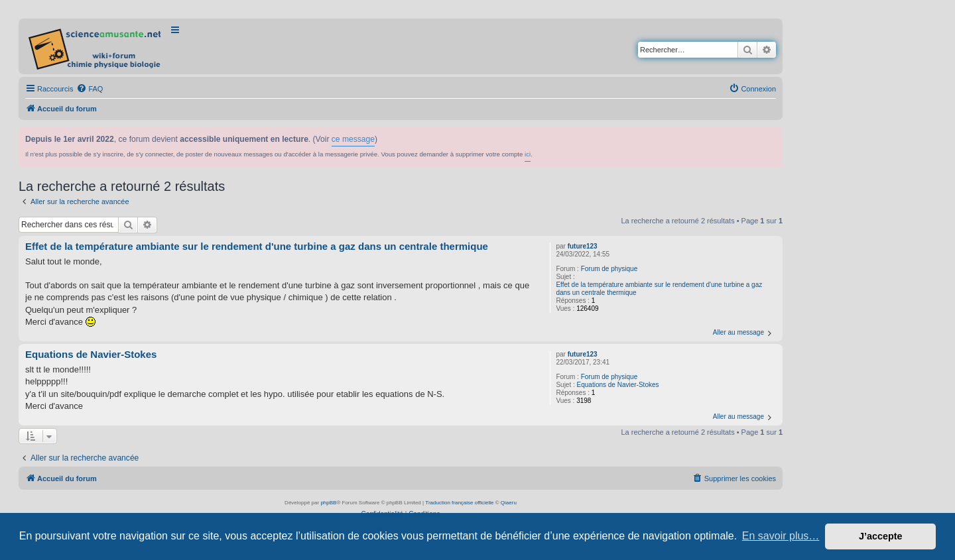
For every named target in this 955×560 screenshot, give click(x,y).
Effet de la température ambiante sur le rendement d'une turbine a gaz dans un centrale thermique (659, 289)
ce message (353, 139)
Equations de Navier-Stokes (618, 385)
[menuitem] (90, 89)
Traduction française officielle (459, 503)
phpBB (328, 503)
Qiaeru (509, 503)
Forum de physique (609, 269)
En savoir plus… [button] (781, 536)
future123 (583, 246)
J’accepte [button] (881, 536)
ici (528, 154)
